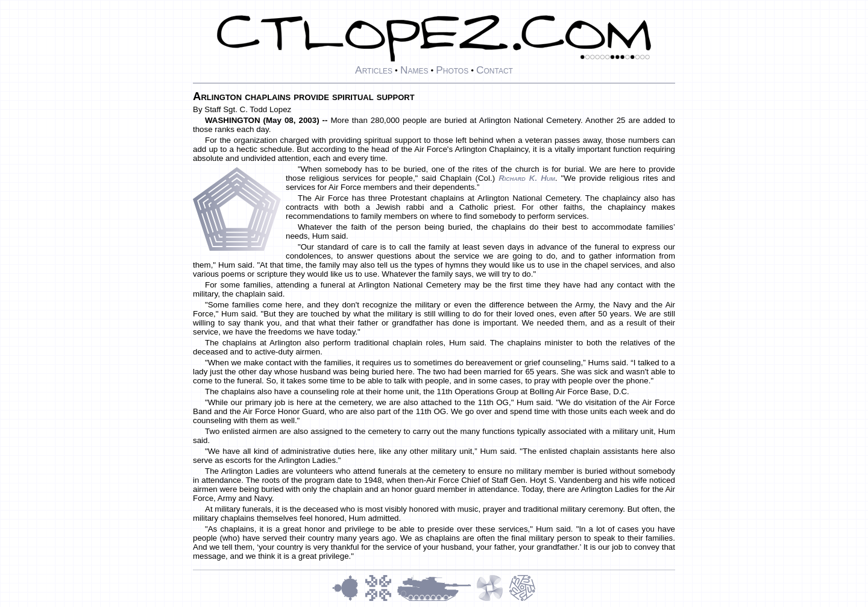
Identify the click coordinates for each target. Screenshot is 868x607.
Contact (495, 70)
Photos (452, 70)
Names (414, 70)
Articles (374, 70)
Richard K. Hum (527, 178)
